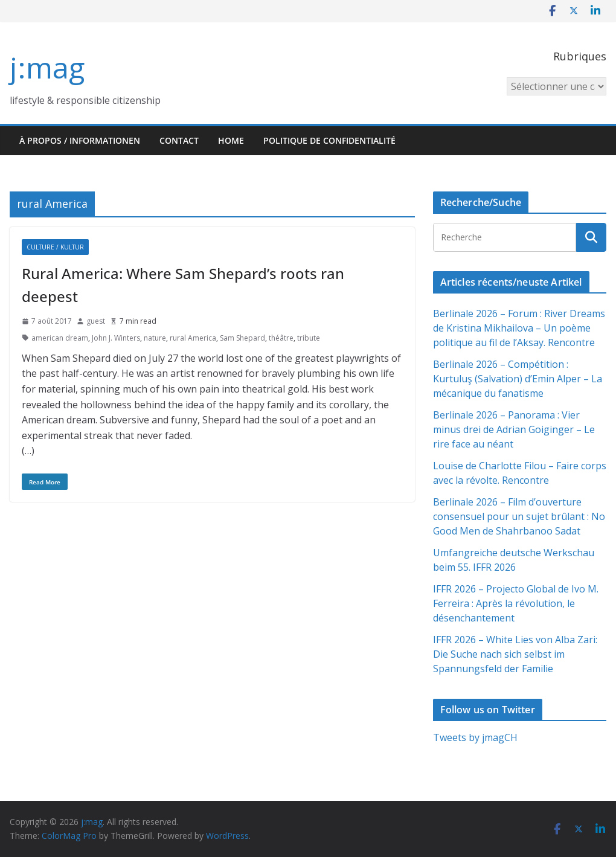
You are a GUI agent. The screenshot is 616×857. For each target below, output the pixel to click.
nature (155, 338)
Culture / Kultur (55, 247)
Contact (179, 140)
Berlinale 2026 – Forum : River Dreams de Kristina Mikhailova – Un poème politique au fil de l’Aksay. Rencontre (519, 328)
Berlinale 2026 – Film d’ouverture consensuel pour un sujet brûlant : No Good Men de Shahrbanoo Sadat (519, 516)
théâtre (281, 338)
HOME (231, 140)
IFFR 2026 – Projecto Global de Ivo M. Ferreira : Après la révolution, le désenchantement (516, 603)
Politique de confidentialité (329, 140)
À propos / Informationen (80, 140)
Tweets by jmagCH (475, 737)
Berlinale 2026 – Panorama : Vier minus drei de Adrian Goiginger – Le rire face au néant (514, 429)
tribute (309, 338)
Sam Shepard (242, 338)
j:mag (47, 67)
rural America (193, 338)
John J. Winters (116, 338)
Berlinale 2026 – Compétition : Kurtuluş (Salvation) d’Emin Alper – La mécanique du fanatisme (518, 379)
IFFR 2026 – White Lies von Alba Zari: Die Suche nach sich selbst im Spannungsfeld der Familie (515, 654)
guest (96, 321)
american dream (60, 338)
